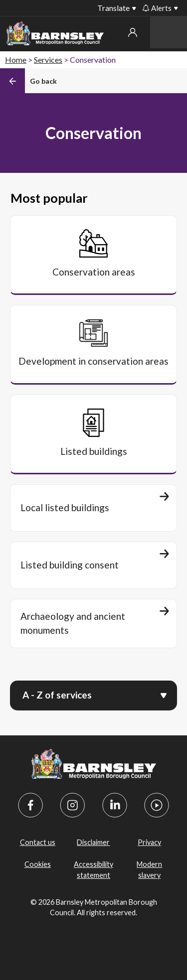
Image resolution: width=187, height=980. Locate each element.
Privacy (149, 842)
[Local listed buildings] (93, 508)
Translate (113, 8)
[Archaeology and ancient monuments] (93, 624)
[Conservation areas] (93, 255)
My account (133, 32)
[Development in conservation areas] (93, 344)
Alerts (157, 8)
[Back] (28, 81)
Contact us (38, 842)
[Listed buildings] (93, 434)
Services (48, 60)
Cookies (38, 864)
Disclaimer (93, 842)
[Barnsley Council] (55, 35)
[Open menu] (164, 695)
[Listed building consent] (93, 565)
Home (16, 60)
